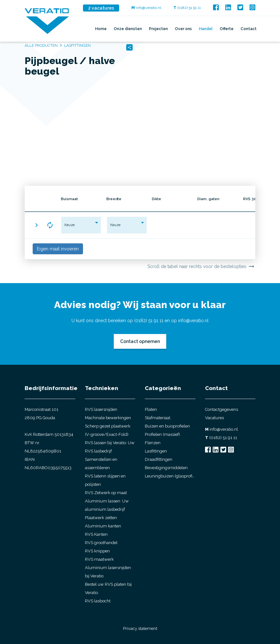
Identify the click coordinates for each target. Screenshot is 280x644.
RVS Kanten (96, 534)
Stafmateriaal (158, 418)
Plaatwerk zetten (101, 518)
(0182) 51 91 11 (187, 8)
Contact (249, 29)
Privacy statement (140, 628)
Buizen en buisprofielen (167, 426)
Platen (151, 409)
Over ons (183, 29)
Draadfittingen (159, 459)
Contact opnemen (140, 341)
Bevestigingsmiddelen (166, 468)
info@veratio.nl (146, 8)
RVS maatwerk (99, 559)
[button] (37, 225)
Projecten (158, 29)
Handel (206, 29)
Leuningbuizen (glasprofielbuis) (170, 476)
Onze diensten (128, 29)
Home (101, 29)
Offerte (227, 29)
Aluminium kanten (103, 526)
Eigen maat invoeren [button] (58, 249)
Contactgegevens (222, 409)
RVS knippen (97, 551)
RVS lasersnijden (101, 409)
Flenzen (153, 443)
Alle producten (41, 45)
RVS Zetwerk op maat (106, 493)
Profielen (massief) (162, 434)
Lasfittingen (156, 451)
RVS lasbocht (98, 601)
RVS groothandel (101, 543)
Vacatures (214, 418)
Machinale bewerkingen (108, 418)
